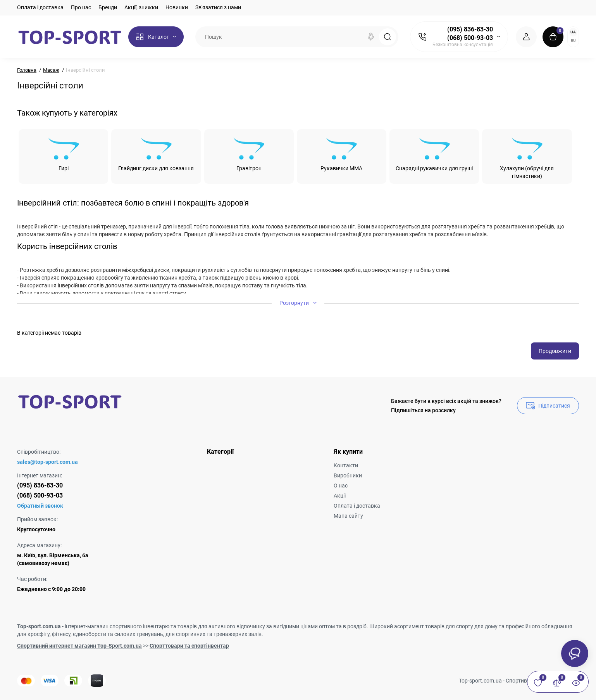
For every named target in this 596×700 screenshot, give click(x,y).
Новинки (177, 7)
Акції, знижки (141, 7)
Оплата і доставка (40, 7)
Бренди (108, 7)
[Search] (371, 37)
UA (573, 32)
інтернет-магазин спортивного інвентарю (117, 626)
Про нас (81, 7)
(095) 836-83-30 (470, 29)
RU (573, 41)
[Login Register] (526, 37)
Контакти (346, 465)
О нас (341, 486)
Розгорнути (298, 303)
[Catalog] (156, 37)
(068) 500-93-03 (470, 38)
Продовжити (555, 351)
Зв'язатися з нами (218, 7)
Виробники (348, 475)
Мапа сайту (348, 516)
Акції (340, 496)
